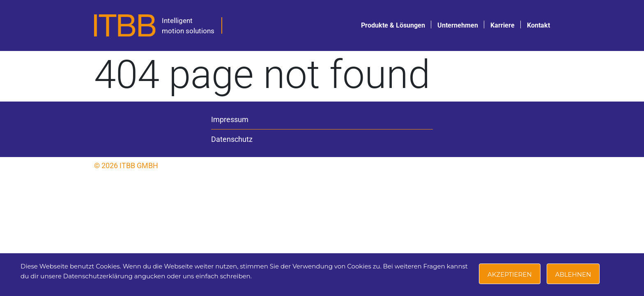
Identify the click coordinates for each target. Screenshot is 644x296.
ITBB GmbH (139, 165)
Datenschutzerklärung (98, 276)
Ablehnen (573, 274)
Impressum (230, 119)
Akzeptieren (510, 274)
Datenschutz (232, 139)
